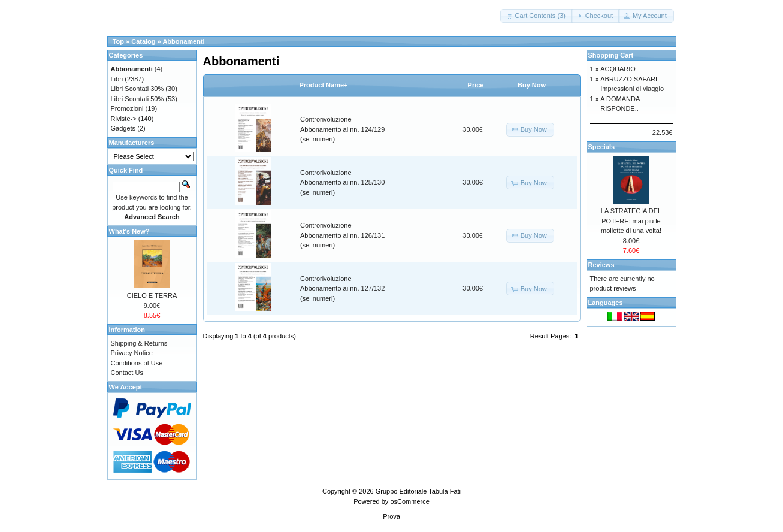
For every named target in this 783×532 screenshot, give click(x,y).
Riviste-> (124, 119)
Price (476, 85)
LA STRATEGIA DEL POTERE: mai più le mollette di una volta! (631, 221)
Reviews (601, 265)
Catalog (143, 41)
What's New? (129, 231)
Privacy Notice (132, 353)
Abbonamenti (183, 41)
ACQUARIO (618, 69)
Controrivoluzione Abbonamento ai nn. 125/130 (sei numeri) (342, 182)
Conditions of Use (137, 363)
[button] (536, 16)
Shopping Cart (611, 55)
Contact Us (127, 373)
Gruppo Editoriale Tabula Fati (418, 491)
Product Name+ (324, 85)
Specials (602, 147)
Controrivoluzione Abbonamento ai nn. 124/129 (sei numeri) (342, 129)
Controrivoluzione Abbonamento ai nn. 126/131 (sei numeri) (342, 235)
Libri (117, 79)
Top (118, 41)
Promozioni (127, 108)
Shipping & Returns (139, 343)
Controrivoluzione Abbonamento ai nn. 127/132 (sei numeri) (342, 288)
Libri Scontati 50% (137, 99)
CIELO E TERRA (152, 295)
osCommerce (409, 501)
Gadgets (123, 128)
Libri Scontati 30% (137, 89)
